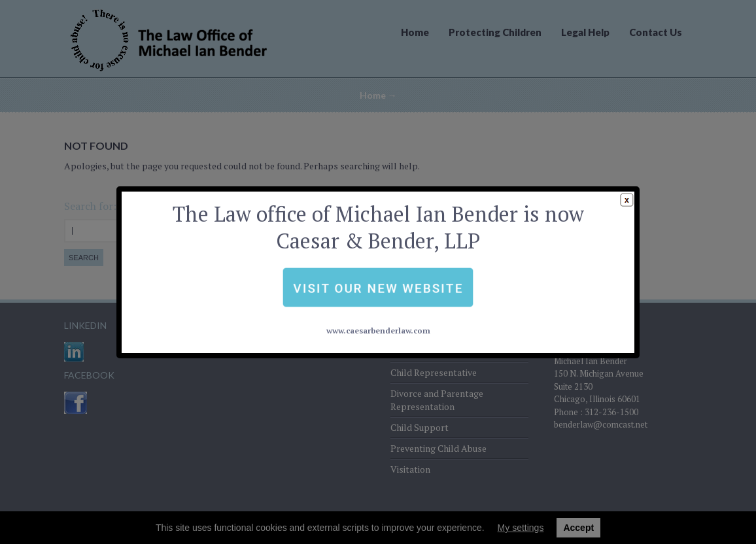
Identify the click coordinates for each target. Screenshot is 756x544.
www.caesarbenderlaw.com (378, 300)
